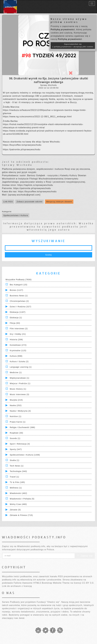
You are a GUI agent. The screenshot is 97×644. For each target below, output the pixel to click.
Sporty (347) (16, 449)
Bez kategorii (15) (19, 285)
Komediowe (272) (18, 345)
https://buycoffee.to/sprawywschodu (22, 145)
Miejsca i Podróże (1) (20, 383)
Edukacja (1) (16, 318)
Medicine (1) (16, 372)
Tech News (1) (17, 466)
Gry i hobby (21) (18, 334)
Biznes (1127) (16, 290)
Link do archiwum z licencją (17, 586)
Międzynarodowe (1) (20, 378)
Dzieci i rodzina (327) (21, 307)
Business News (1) (19, 296)
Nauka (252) (16, 405)
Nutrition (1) (16, 416)
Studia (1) (15, 460)
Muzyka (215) (16, 400)
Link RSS (8, 202)
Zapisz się (85, 556)
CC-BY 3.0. (88, 583)
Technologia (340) (18, 471)
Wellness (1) (16, 488)
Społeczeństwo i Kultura (16, 215)
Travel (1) (14, 477)
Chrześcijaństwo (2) (19, 301)
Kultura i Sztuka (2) (19, 361)
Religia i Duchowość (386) (22, 427)
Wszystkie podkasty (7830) (19, 280)
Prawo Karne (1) (18, 422)
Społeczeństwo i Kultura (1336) (25, 455)
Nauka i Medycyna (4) (20, 411)
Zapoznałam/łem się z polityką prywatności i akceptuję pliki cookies (73, 45)
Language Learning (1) (21, 367)
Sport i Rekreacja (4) (20, 444)
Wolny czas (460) (18, 504)
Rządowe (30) (16, 433)
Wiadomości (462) (18, 493)
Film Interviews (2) (19, 329)
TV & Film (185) (17, 482)
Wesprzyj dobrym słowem (59, 202)
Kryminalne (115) (18, 351)
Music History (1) (18, 389)
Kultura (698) (16, 356)
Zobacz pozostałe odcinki (29, 202)
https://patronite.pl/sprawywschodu (22, 149)
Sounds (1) (15, 438)
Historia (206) (16, 340)
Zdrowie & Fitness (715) (21, 515)
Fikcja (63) (15, 323)
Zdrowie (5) (15, 510)
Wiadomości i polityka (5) (22, 499)
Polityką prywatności (63, 30)
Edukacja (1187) (18, 312)
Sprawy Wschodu (17, 165)
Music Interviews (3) (19, 394)
